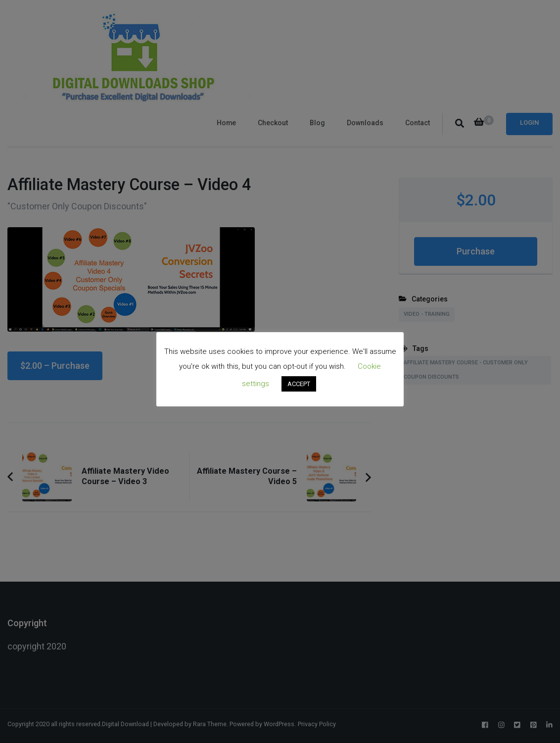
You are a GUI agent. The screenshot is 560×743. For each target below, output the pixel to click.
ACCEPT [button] (299, 384)
